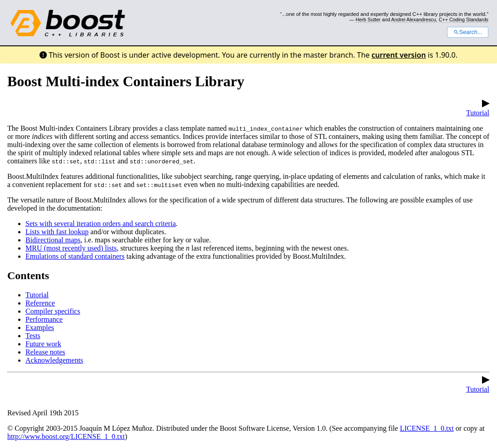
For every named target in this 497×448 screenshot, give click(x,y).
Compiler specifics (53, 311)
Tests (33, 336)
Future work (43, 344)
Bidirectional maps (53, 240)
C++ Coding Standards (464, 20)
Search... (468, 32)
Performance (44, 319)
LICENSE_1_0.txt (427, 428)
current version (399, 55)
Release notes (45, 352)
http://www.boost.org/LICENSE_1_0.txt (66, 436)
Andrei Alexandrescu (414, 20)
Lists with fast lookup (57, 232)
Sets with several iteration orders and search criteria (101, 224)
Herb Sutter (368, 20)
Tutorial (478, 109)
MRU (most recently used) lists (71, 248)
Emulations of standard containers (75, 256)
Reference (40, 303)
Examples (40, 327)
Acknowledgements (54, 360)
